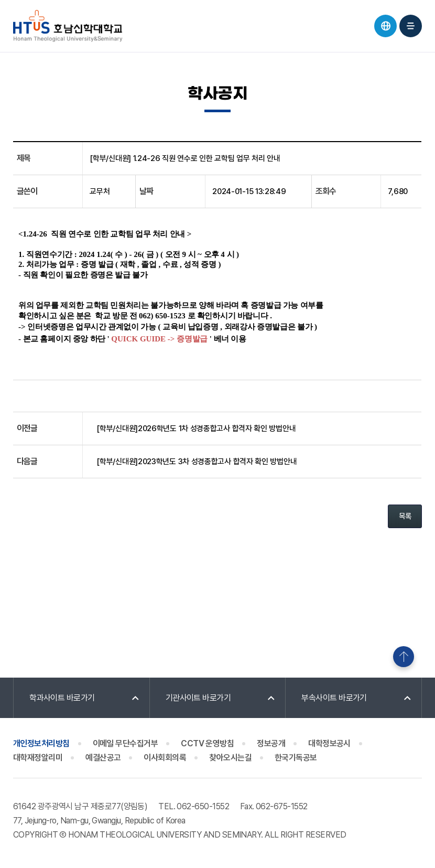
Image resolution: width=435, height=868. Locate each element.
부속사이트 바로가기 (334, 698)
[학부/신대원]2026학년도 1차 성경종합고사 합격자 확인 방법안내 (196, 428)
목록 (405, 516)
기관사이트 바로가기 (198, 698)
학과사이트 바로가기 (62, 698)
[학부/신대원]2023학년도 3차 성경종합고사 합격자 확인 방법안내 (197, 462)
